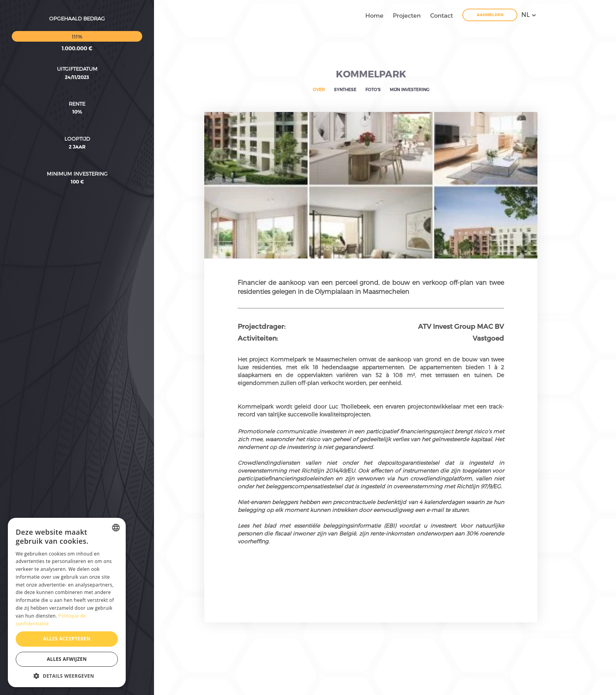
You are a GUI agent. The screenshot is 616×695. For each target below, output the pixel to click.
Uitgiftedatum (77, 24)
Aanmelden (490, 15)
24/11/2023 (77, 31)
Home (374, 15)
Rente (77, 59)
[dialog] (67, 602)
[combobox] (116, 528)
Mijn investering (410, 89)
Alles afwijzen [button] (67, 659)
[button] (67, 676)
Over (319, 89)
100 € (77, 136)
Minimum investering (77, 128)
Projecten (407, 15)
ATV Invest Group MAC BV (461, 326)
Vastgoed (488, 338)
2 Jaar (77, 101)
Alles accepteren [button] (67, 639)
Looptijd (77, 94)
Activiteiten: (258, 338)
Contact (442, 15)
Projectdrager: (262, 326)
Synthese (345, 89)
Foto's (373, 89)
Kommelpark (371, 74)
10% (77, 66)
